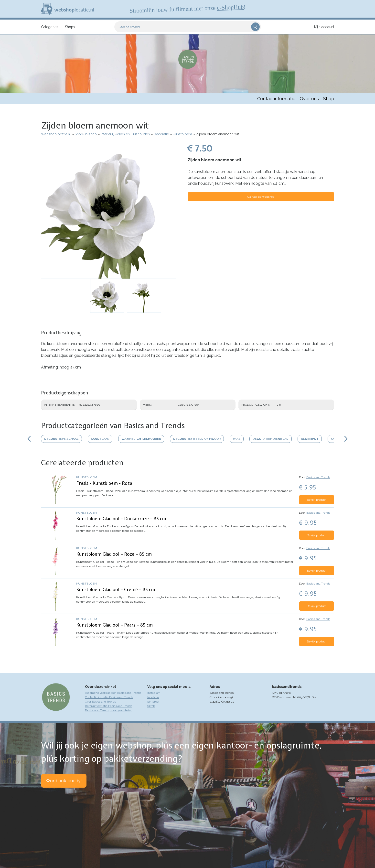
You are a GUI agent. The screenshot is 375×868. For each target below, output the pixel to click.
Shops (70, 27)
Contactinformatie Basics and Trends (109, 697)
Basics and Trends (318, 477)
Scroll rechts (346, 439)
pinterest (153, 702)
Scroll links (29, 439)
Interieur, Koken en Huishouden (125, 134)
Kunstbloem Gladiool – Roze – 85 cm (114, 554)
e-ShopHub (230, 7)
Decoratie (161, 134)
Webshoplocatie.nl (56, 134)
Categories (50, 27)
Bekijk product (317, 500)
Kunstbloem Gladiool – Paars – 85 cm (114, 625)
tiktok (151, 706)
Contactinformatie (276, 99)
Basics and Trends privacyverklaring (109, 710)
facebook (153, 697)
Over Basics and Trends (100, 702)
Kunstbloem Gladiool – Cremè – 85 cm (116, 590)
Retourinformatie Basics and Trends (109, 706)
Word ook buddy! (64, 781)
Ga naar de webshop (261, 197)
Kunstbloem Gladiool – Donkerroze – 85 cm (121, 519)
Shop (329, 99)
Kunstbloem (182, 134)
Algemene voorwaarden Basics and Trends (113, 693)
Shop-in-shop (86, 134)
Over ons (309, 99)
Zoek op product (129, 27)
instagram (154, 693)
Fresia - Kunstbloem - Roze (104, 483)
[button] (108, 211)
